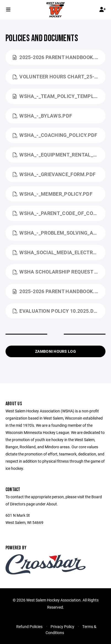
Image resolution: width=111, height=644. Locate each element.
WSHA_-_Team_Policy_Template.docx (59, 96)
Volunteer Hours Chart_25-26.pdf (59, 76)
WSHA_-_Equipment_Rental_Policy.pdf (59, 155)
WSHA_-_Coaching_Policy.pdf (55, 135)
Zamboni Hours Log (56, 351)
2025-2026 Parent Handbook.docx (59, 57)
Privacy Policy (62, 626)
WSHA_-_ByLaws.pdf (43, 116)
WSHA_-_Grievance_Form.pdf (54, 174)
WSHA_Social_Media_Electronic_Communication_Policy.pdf (59, 252)
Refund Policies (29, 626)
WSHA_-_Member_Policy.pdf (53, 194)
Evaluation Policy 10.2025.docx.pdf (59, 311)
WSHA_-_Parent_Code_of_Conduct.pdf (59, 213)
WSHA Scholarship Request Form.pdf (59, 272)
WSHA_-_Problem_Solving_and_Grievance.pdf (59, 233)
